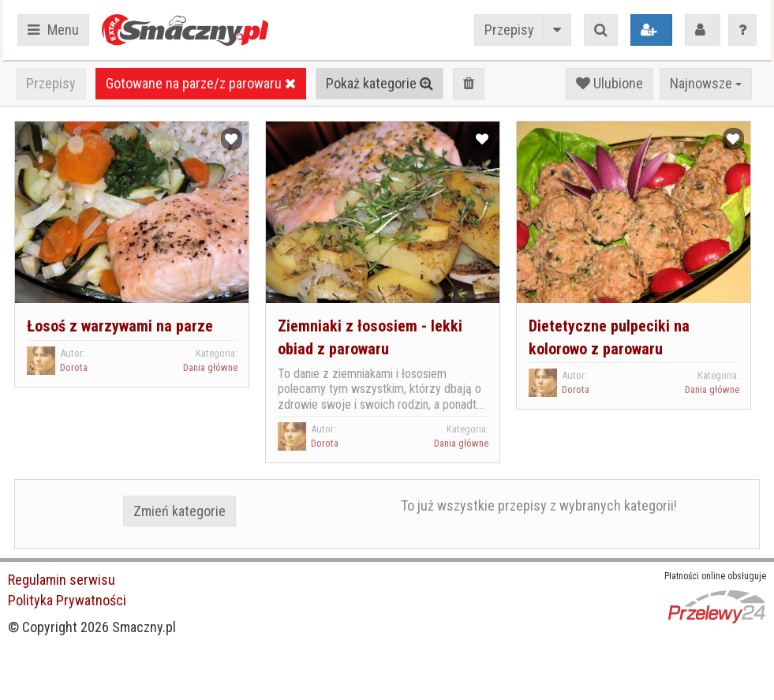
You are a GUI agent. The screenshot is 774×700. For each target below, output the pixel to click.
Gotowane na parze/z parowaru (201, 83)
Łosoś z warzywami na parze (120, 326)
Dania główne (210, 367)
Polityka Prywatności (67, 600)
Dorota (74, 367)
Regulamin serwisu (62, 580)
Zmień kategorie (179, 511)
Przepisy (509, 30)
